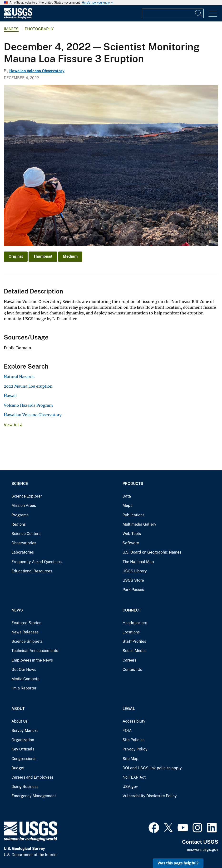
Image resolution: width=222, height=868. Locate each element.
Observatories (24, 543)
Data (127, 496)
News (17, 610)
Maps (127, 506)
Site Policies (133, 740)
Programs (20, 515)
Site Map (131, 759)
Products (133, 484)
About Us (20, 721)
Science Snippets (27, 641)
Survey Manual (25, 731)
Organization (23, 740)
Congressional (24, 759)
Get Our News (24, 670)
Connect (132, 610)
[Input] (173, 13)
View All (13, 425)
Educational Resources (32, 571)
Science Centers (26, 534)
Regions (19, 524)
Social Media (134, 651)
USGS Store (133, 580)
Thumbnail (43, 256)
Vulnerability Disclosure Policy (150, 796)
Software (131, 543)
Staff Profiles (134, 641)
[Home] (18, 18)
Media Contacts (25, 679)
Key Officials (23, 749)
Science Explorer (27, 496)
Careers (129, 660)
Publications (133, 515)
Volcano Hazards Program (28, 405)
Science (20, 484)
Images (11, 29)
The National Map (138, 562)
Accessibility (134, 721)
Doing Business (25, 787)
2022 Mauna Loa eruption (28, 386)
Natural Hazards (19, 377)
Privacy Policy (135, 749)
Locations (131, 632)
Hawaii (10, 396)
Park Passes (133, 590)
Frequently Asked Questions (37, 562)
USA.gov (130, 787)
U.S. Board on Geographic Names (152, 552)
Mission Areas (24, 506)
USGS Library (135, 571)
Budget (18, 768)
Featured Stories (26, 623)
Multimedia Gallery (139, 524)
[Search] (199, 13)
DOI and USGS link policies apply (152, 768)
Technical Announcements (35, 651)
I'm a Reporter (24, 688)
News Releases (25, 632)
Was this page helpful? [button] (178, 863)
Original (16, 256)
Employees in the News (32, 660)
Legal (129, 709)
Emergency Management (34, 796)
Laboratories (23, 552)
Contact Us (132, 670)
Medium (70, 256)
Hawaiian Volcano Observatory (37, 71)
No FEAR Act (134, 777)
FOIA (127, 731)
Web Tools (132, 534)
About (18, 709)
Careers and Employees (32, 777)
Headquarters (135, 623)
